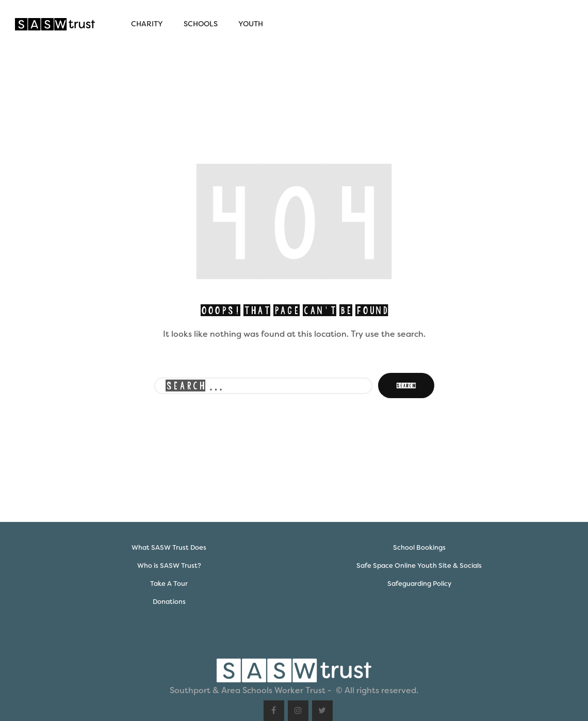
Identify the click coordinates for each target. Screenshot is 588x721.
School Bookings (419, 547)
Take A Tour (169, 584)
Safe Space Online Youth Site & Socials (419, 566)
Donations (169, 602)
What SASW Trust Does (169, 547)
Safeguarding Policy (419, 584)
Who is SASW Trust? (169, 566)
